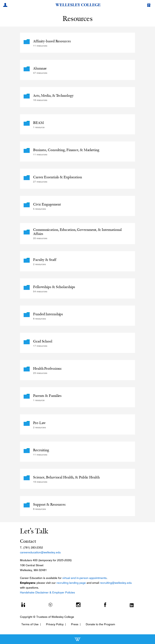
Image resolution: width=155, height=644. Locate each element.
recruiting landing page (71, 583)
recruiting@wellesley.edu (116, 583)
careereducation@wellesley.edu (40, 552)
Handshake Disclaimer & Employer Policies (47, 592)
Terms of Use (30, 624)
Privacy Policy (55, 624)
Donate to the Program (100, 624)
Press (75, 624)
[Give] (150, 5)
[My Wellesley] (6, 5)
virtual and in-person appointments (84, 578)
